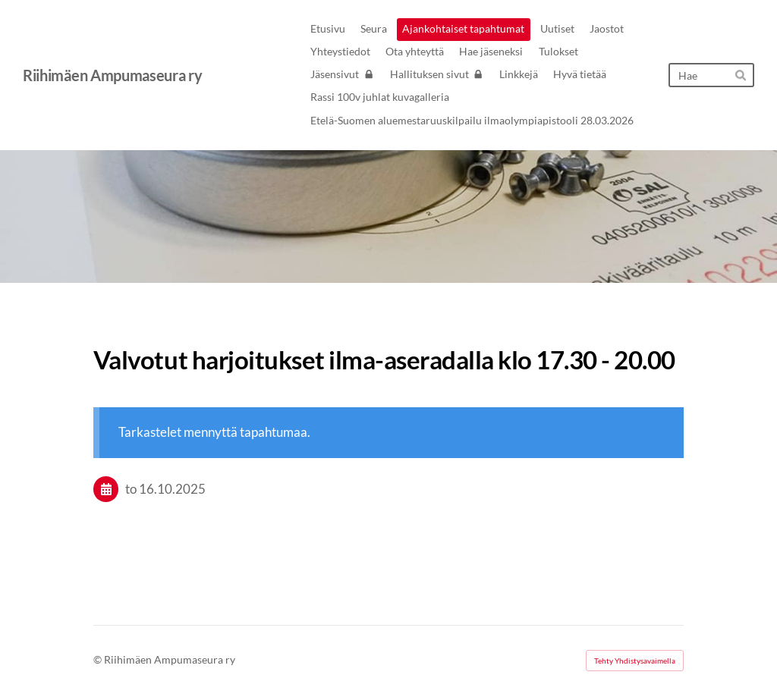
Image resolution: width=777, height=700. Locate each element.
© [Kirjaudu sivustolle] (99, 659)
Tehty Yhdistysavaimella (635, 661)
